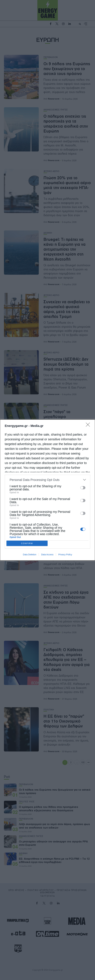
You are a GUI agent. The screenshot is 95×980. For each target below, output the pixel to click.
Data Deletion (30, 555)
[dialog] (47, 490)
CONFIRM (27, 543)
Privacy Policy (65, 555)
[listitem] (47, 480)
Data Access (47, 555)
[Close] (89, 426)
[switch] (83, 488)
